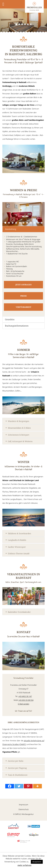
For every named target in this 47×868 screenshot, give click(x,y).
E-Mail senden (24, 704)
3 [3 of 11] (13, 223)
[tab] (24, 229)
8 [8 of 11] (31, 223)
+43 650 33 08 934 (26, 700)
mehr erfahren (25, 865)
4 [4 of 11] (16, 223)
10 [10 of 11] (38, 223)
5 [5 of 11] (20, 223)
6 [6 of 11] (23, 223)
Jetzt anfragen (23, 285)
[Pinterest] (28, 786)
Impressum (24, 805)
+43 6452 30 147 (25, 696)
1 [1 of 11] (5, 223)
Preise (23, 296)
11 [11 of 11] (42, 223)
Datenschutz (24, 810)
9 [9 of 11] (34, 223)
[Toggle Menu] (3, 4)
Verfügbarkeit (23, 307)
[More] (37, 786)
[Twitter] (19, 786)
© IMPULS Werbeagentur (23, 814)
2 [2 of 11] (9, 223)
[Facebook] (10, 786)
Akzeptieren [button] (37, 862)
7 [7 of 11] (27, 223)
